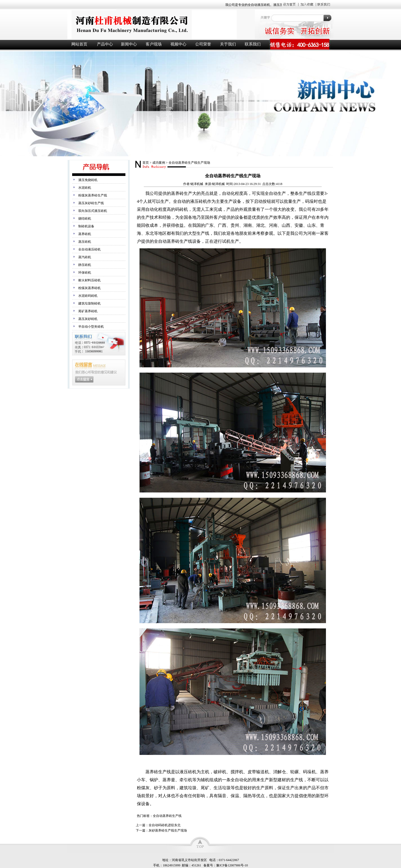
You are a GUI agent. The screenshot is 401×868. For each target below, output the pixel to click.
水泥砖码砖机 (88, 296)
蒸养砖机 (85, 234)
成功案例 (159, 163)
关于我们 (228, 44)
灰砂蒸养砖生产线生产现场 (168, 830)
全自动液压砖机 (89, 249)
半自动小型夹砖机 (91, 327)
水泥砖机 (85, 188)
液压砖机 (161, 24)
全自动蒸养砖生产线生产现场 (189, 163)
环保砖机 (85, 273)
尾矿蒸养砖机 (88, 311)
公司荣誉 (203, 44)
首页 (146, 163)
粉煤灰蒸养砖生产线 (93, 195)
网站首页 (79, 44)
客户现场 (154, 44)
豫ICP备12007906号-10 (232, 865)
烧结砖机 (85, 219)
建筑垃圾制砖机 (89, 303)
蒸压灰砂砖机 (88, 319)
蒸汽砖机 (85, 257)
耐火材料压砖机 (89, 280)
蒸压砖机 (85, 242)
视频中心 (178, 44)
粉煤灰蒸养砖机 (89, 288)
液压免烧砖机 (88, 180)
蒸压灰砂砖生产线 (91, 203)
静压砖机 (85, 265)
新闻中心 (129, 44)
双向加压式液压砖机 (93, 211)
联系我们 (253, 44)
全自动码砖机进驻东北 (165, 825)
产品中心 (105, 44)
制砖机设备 (86, 226)
